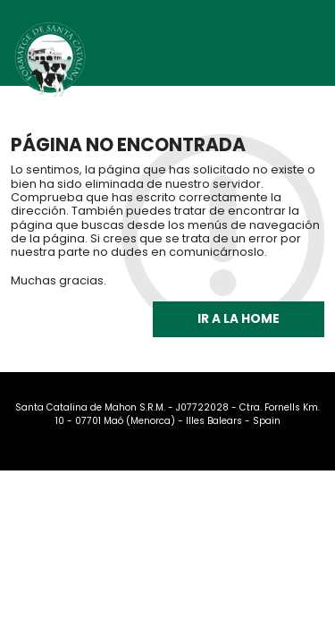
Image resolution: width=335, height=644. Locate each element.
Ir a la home (239, 319)
